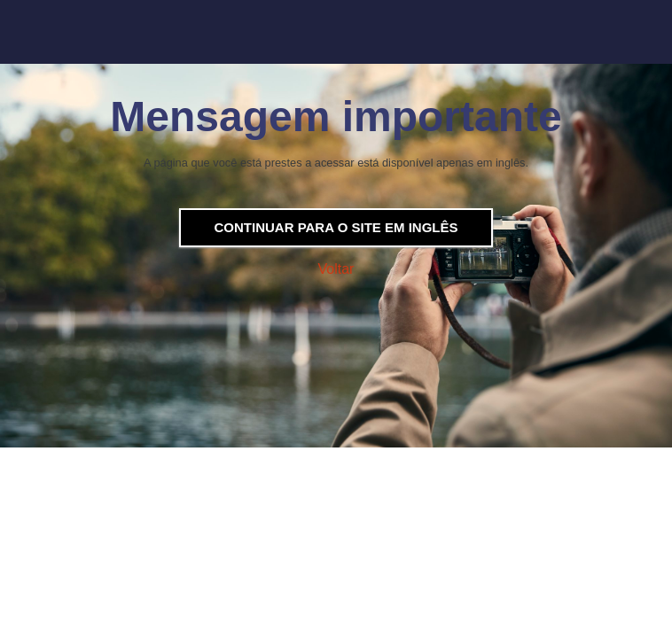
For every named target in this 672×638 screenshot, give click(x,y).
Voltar (336, 269)
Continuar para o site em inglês (336, 227)
